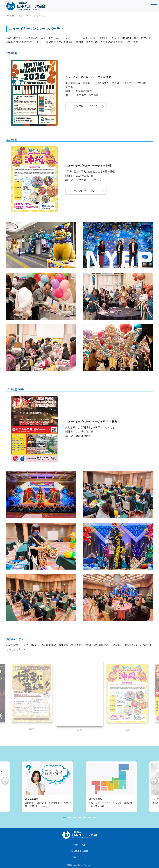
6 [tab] (89, 817)
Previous (5, 781)
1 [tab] (65, 817)
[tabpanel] (111, 785)
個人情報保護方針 (79, 851)
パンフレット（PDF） (86, 106)
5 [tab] (84, 817)
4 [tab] (79, 817)
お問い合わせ (79, 845)
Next (154, 781)
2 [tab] (70, 817)
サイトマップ (79, 857)
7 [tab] (94, 817)
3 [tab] (75, 817)
